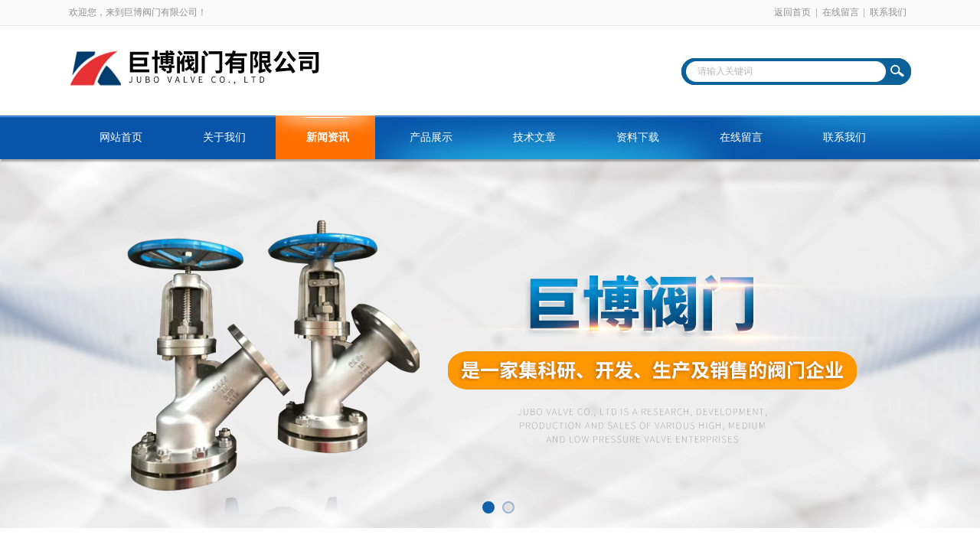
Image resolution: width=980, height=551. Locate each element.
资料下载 (638, 137)
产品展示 (431, 137)
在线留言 (841, 12)
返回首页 (792, 12)
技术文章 (534, 137)
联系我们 (888, 12)
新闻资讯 (328, 137)
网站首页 (121, 137)
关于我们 (224, 137)
